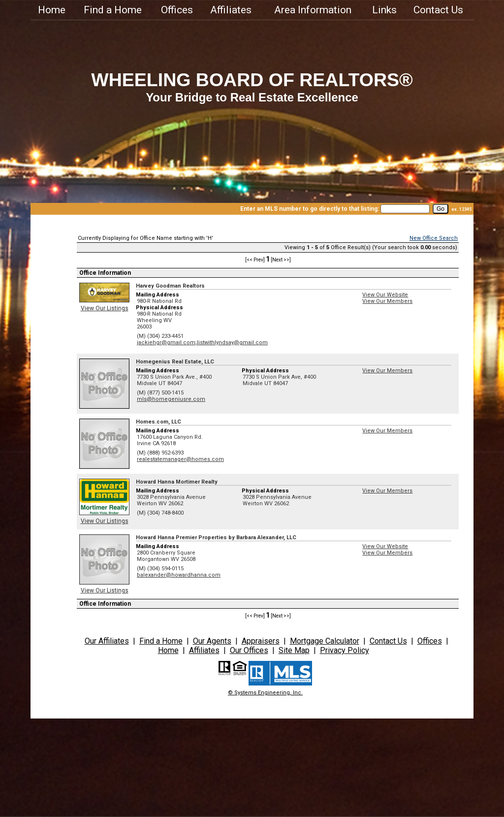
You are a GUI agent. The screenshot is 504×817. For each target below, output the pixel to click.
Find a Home (113, 10)
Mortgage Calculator (325, 641)
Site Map (294, 650)
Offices (177, 10)
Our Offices (249, 650)
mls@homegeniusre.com (171, 399)
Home (52, 10)
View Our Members (387, 301)
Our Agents (212, 641)
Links (384, 10)
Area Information (313, 10)
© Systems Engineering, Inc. (265, 693)
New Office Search (434, 238)
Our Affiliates (107, 641)
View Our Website (385, 295)
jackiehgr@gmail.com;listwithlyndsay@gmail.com (202, 343)
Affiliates (231, 10)
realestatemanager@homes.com (180, 459)
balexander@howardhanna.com (179, 575)
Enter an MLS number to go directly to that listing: (310, 209)
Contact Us (438, 10)
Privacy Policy (345, 650)
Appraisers (261, 641)
